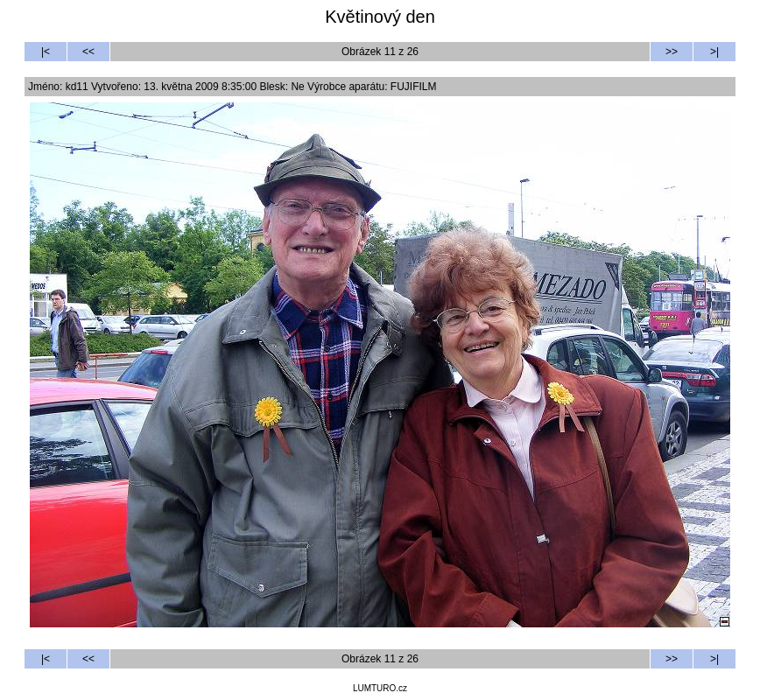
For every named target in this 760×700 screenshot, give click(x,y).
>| (714, 52)
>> (672, 52)
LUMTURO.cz (380, 688)
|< (46, 52)
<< (88, 52)
